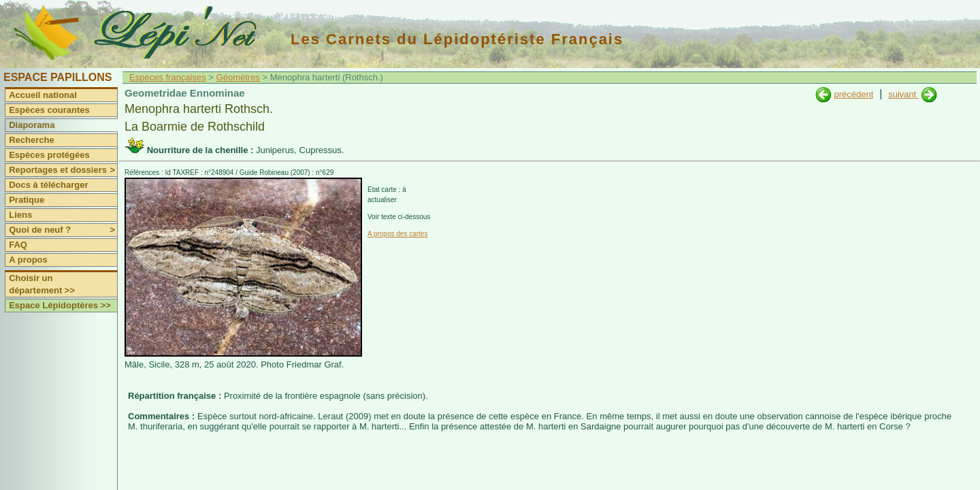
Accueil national (43, 95)
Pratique (27, 200)
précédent (853, 94)
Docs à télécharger (48, 185)
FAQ (18, 245)
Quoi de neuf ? (63, 230)
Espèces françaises (168, 77)
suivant (903, 94)
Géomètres (238, 77)
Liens (20, 215)
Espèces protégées (49, 155)
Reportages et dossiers (63, 170)
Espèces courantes (49, 110)
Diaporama (32, 125)
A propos (28, 260)
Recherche (31, 140)
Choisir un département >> (42, 284)
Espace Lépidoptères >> (60, 305)
